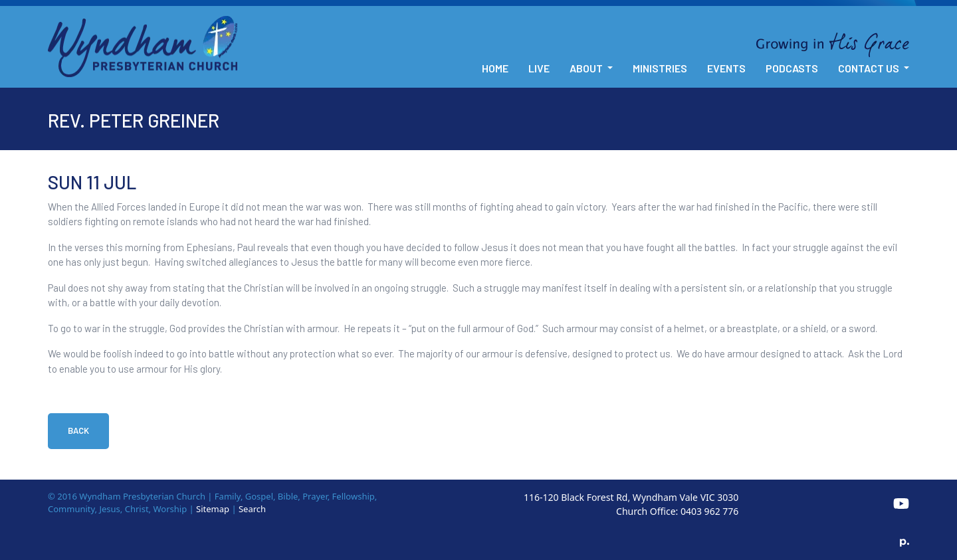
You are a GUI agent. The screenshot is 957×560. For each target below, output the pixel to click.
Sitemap (213, 509)
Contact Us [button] (870, 68)
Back (78, 430)
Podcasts (792, 68)
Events (726, 68)
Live (539, 68)
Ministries (660, 68)
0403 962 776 (709, 511)
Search (252, 509)
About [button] (587, 68)
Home (495, 68)
